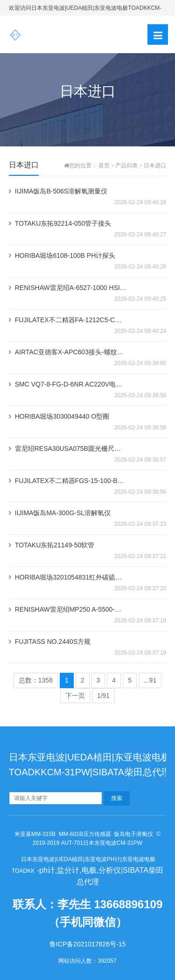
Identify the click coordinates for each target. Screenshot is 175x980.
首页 (104, 166)
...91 (150, 680)
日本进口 (155, 166)
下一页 (75, 696)
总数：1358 (36, 680)
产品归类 (126, 166)
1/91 (103, 696)
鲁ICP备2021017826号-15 (87, 944)
